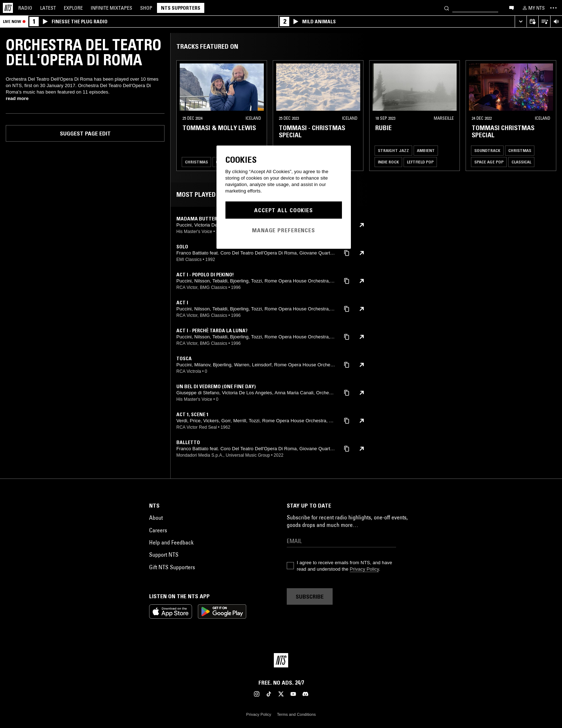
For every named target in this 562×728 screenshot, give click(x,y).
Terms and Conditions (296, 714)
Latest (48, 8)
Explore (73, 8)
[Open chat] (511, 8)
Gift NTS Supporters (172, 567)
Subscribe (310, 596)
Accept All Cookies (284, 210)
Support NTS (164, 555)
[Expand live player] (521, 22)
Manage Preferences (284, 230)
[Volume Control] (556, 22)
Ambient (426, 150)
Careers (158, 530)
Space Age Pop (489, 162)
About (156, 518)
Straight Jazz (393, 150)
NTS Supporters (181, 8)
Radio (25, 8)
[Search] (447, 8)
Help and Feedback (171, 542)
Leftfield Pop (420, 162)
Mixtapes (111, 8)
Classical (521, 162)
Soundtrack (487, 150)
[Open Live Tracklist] (544, 22)
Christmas (196, 162)
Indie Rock (388, 162)
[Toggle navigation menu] (553, 8)
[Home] (8, 8)
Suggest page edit (85, 133)
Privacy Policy (364, 569)
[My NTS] (533, 8)
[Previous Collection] (548, 116)
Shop (146, 8)
